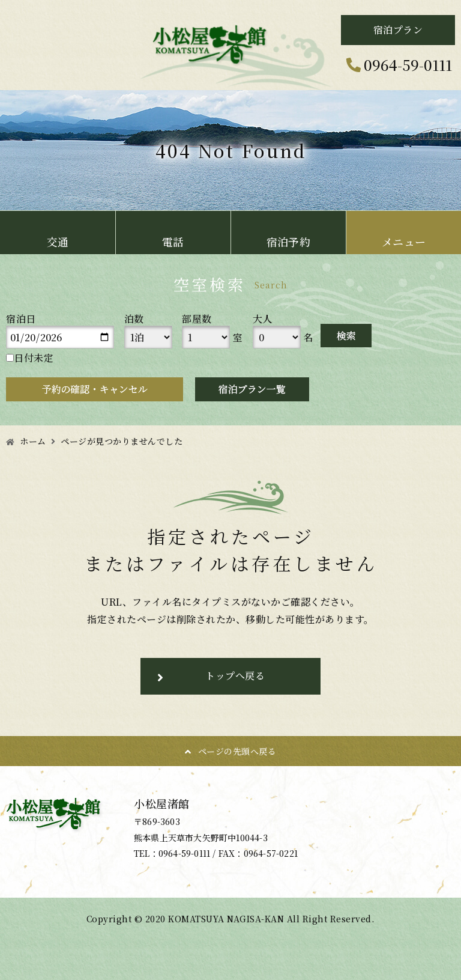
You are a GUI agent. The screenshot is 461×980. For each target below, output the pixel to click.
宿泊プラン (398, 30)
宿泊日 (21, 319)
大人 (263, 319)
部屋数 (197, 319)
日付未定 (30, 358)
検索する (346, 336)
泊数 (134, 319)
